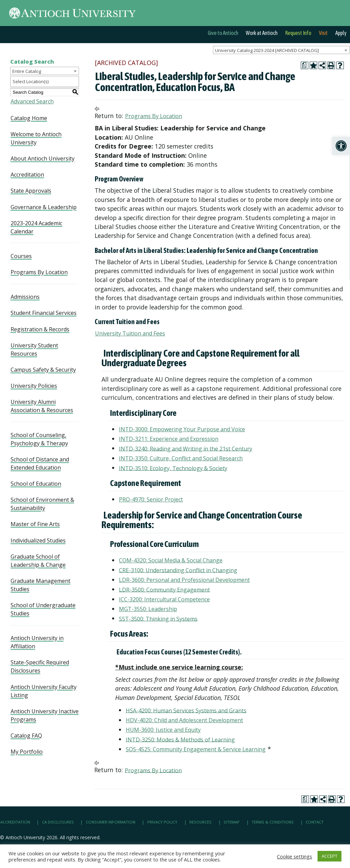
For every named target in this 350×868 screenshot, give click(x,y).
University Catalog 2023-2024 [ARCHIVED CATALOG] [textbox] (267, 50)
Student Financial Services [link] (44, 313)
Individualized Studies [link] (38, 540)
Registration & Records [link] (40, 329)
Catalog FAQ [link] (26, 736)
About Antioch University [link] (43, 158)
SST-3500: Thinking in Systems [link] (158, 618)
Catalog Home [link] (29, 118)
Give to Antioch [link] (223, 33)
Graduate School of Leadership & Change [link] (38, 561)
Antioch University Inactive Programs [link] (45, 715)
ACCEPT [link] (329, 856)
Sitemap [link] (232, 822)
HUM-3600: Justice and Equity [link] (163, 730)
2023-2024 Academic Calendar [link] (36, 227)
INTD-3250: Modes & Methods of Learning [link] (180, 739)
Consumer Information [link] (111, 822)
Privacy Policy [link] (162, 822)
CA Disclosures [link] (58, 822)
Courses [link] (21, 256)
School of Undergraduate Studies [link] (43, 609)
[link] (341, 146)
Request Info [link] (298, 33)
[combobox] (281, 50)
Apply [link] (341, 33)
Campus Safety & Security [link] (43, 370)
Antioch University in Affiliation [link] (37, 642)
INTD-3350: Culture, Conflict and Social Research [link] (181, 458)
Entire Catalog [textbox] (27, 71)
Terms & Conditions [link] (273, 822)
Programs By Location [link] (39, 272)
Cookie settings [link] (294, 856)
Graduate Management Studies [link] (41, 585)
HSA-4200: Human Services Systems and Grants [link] (186, 710)
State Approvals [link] (31, 191)
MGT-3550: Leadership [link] (148, 609)
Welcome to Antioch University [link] (36, 138)
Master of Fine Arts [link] (35, 524)
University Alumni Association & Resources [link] (42, 406)
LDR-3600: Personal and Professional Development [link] (184, 580)
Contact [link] (315, 822)
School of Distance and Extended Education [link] (40, 463)
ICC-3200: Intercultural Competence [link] (164, 599)
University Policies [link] (34, 386)
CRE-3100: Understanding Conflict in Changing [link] (178, 570)
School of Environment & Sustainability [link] (42, 504)
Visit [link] (323, 33)
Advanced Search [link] (32, 101)
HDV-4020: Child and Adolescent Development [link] (184, 720)
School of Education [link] (36, 484)
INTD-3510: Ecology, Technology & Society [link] (173, 468)
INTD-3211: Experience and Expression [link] (169, 439)
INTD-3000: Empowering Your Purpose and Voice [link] (182, 429)
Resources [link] (200, 822)
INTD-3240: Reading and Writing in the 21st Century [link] (186, 448)
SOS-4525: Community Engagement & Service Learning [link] (196, 749)
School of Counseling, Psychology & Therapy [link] (39, 439)
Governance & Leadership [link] (44, 207)
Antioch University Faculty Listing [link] (44, 691)
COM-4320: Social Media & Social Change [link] (171, 560)
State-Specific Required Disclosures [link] (40, 666)
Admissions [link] (25, 297)
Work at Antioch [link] (262, 33)
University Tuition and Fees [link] (130, 333)
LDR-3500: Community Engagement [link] (164, 589)
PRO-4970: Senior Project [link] (151, 499)
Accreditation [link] (27, 175)
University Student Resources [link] (34, 349)
